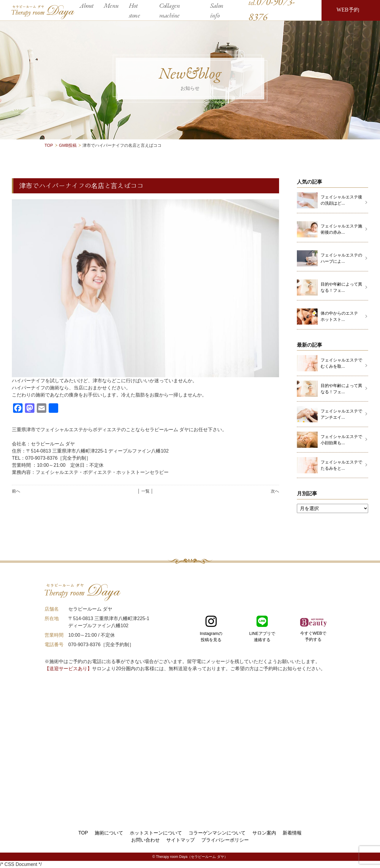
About (87, 5)
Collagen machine (170, 10)
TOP (49, 145)
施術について (109, 833)
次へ (275, 491)
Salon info (217, 10)
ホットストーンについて (156, 833)
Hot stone (134, 10)
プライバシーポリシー (225, 840)
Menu (111, 5)
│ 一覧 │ (145, 491)
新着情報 (292, 833)
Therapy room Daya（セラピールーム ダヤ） (192, 857)
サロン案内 (264, 833)
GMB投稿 (68, 145)
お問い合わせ (145, 840)
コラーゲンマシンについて (217, 833)
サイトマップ (180, 840)
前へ (16, 491)
